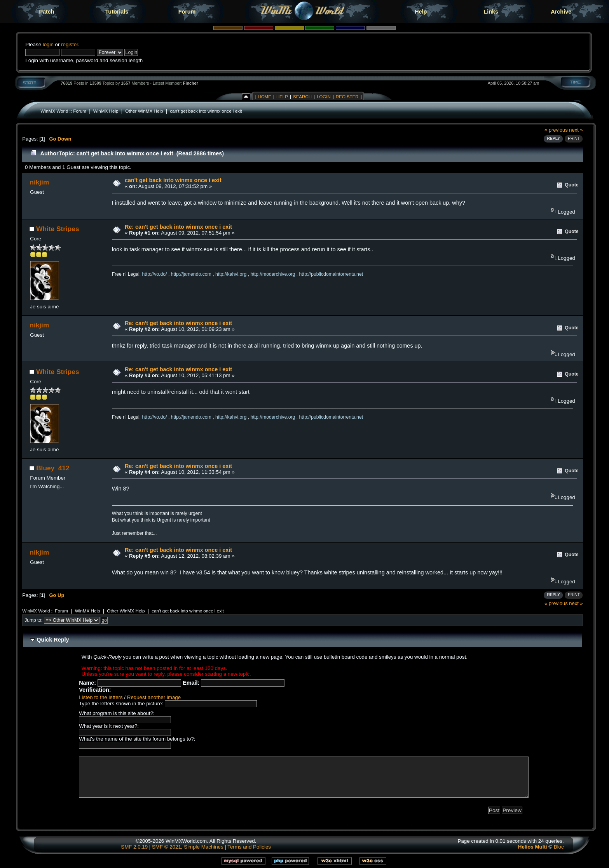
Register (347, 97)
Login (324, 97)
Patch (46, 12)
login (48, 44)
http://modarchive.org (273, 274)
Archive (561, 12)
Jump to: (33, 620)
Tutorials (117, 12)
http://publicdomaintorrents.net (331, 274)
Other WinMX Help (144, 111)
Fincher (191, 83)
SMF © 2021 (167, 847)
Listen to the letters (101, 697)
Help (421, 12)
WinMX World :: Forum (63, 111)
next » (576, 130)
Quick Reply (53, 640)
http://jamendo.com (191, 274)
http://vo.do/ (155, 274)
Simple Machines (203, 847)
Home (264, 97)
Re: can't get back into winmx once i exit (178, 227)
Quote (571, 185)
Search (302, 97)
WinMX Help (106, 111)
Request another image (154, 697)
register (70, 44)
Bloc (559, 847)
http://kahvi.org (231, 274)
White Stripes (58, 229)
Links (491, 12)
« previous (556, 130)
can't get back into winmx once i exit (206, 111)
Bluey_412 (53, 468)
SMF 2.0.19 (134, 847)
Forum (187, 12)
